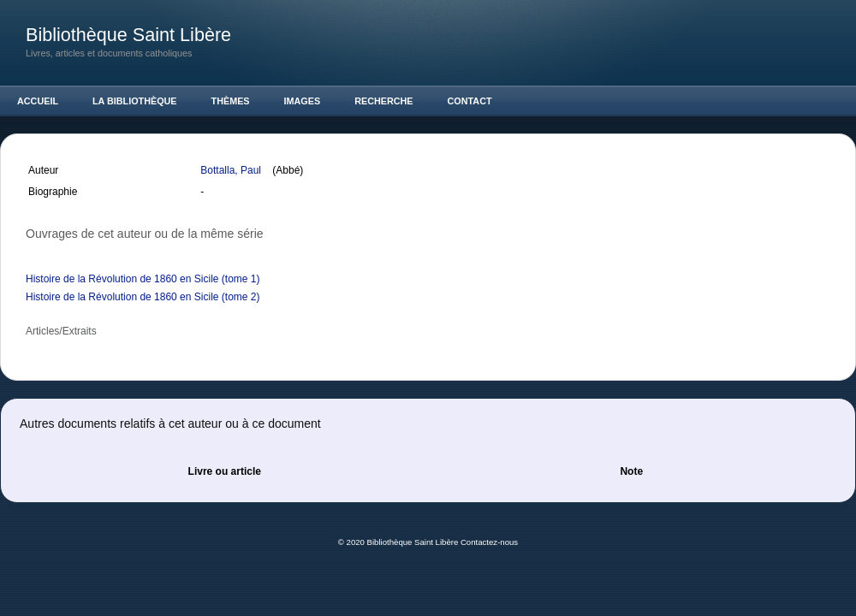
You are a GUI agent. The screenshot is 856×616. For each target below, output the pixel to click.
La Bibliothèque (135, 101)
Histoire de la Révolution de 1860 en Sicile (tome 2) (143, 297)
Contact (470, 101)
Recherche (383, 101)
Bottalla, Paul (232, 170)
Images (303, 101)
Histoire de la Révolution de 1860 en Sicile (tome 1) (143, 279)
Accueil (38, 101)
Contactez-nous (489, 542)
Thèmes (231, 101)
